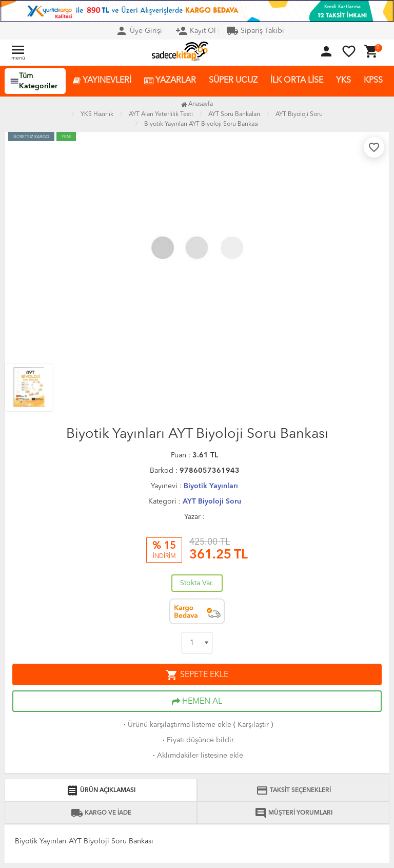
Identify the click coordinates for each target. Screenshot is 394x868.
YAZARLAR (170, 81)
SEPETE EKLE (197, 675)
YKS (343, 81)
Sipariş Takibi (255, 31)
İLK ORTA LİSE (297, 81)
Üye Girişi (139, 31)
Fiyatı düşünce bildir (197, 740)
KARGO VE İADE (101, 813)
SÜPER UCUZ (233, 81)
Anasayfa (197, 104)
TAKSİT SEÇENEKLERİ (293, 790)
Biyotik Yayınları (211, 486)
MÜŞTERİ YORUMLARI (293, 813)
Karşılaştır (253, 725)
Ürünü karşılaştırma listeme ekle (176, 725)
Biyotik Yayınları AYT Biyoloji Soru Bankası (201, 124)
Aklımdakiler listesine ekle (197, 756)
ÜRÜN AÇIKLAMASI (101, 790)
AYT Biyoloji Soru (212, 501)
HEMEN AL (197, 702)
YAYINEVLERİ (102, 81)
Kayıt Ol (196, 31)
